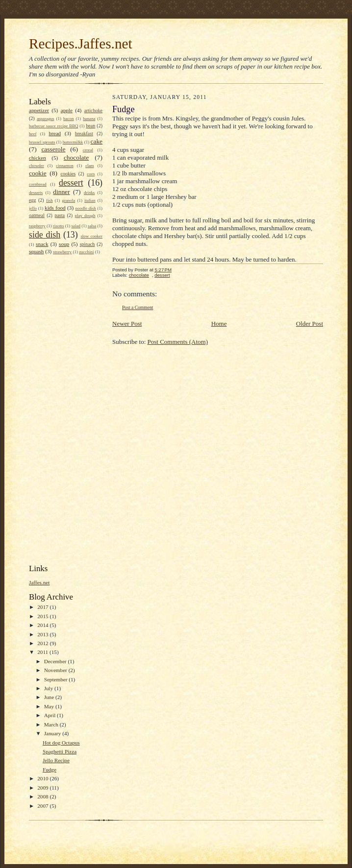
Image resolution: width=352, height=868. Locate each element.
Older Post (310, 324)
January (53, 733)
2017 (43, 607)
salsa (92, 226)
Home (219, 324)
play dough (85, 216)
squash (36, 251)
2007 (43, 806)
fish (49, 200)
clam (89, 166)
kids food (55, 208)
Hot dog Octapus (61, 743)
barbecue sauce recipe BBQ (53, 126)
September (57, 679)
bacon (68, 119)
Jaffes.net (39, 582)
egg (33, 200)
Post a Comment (138, 307)
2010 (43, 778)
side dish (45, 235)
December (56, 661)
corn (91, 174)
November (56, 670)
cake (96, 141)
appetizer (39, 110)
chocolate (76, 157)
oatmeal (37, 215)
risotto (59, 226)
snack (42, 244)
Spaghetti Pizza (60, 751)
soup (64, 244)
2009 (43, 788)
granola (68, 200)
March (52, 724)
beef (33, 134)
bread (55, 133)
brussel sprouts (42, 142)
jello (33, 208)
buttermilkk (73, 142)
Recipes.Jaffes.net (81, 44)
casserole (53, 149)
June (50, 697)
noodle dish (86, 208)
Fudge (50, 770)
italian (90, 200)
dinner (61, 192)
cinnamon (64, 166)
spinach (88, 244)
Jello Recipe (56, 760)
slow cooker (91, 236)
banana (89, 119)
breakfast (84, 133)
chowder (37, 166)
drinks (89, 193)
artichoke (93, 110)
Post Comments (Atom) (178, 342)
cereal (88, 150)
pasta (60, 215)
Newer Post (127, 324)
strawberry (62, 252)
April (50, 715)
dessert (71, 183)
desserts (36, 193)
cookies (68, 174)
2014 (43, 625)
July (49, 688)
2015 (43, 616)
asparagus (45, 119)
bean (90, 126)
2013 (43, 634)
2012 (43, 643)
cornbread (38, 184)
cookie (38, 173)
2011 (43, 652)
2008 (43, 796)
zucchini (86, 252)
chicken (38, 158)
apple (67, 110)
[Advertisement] (68, 409)
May (50, 706)
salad (76, 226)
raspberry (37, 226)
